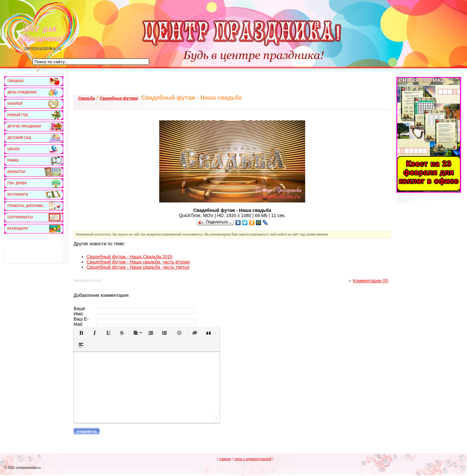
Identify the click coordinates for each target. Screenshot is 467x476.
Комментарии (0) (368, 281)
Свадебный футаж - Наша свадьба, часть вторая (138, 262)
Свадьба (87, 98)
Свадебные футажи (119, 98)
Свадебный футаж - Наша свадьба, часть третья (138, 267)
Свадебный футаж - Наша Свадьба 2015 (130, 257)
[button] (81, 333)
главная (225, 459)
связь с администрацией (253, 459)
